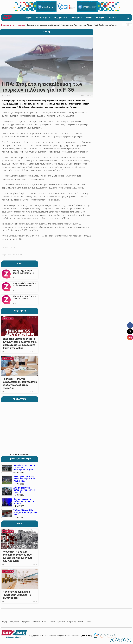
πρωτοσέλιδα (16, 454)
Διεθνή (47, 32)
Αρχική (29, 18)
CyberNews (61, 622)
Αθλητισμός (71, 622)
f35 (9, 255)
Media (89, 18)
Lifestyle (101, 18)
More (113, 18)
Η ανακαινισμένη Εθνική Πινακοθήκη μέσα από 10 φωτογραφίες (17, 595)
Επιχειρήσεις (60, 18)
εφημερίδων (26, 454)
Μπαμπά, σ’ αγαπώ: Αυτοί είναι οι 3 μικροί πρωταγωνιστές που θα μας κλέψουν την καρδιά (25, 300)
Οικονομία (76, 18)
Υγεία (89, 622)
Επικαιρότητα (43, 18)
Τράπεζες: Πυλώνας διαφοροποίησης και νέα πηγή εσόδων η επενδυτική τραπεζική (20, 383)
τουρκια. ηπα (18, 255)
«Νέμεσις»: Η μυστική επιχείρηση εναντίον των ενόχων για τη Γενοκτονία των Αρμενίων (17, 556)
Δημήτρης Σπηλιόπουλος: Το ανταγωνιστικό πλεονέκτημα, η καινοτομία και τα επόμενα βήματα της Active (20, 343)
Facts (35, 565)
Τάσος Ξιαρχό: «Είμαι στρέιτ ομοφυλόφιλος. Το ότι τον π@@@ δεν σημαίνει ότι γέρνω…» (24, 274)
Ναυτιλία (81, 622)
